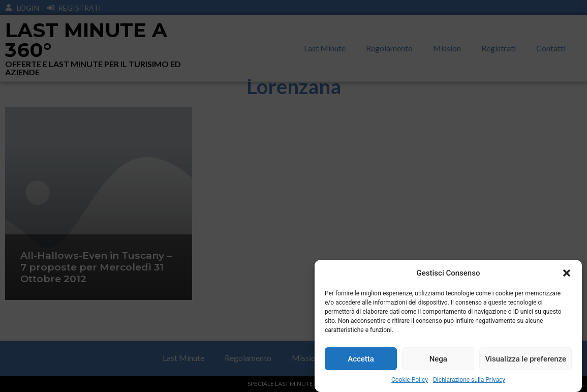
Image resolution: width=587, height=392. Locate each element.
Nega (438, 359)
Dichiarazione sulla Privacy (469, 380)
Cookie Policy (410, 380)
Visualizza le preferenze (526, 359)
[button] (567, 273)
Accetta (361, 359)
